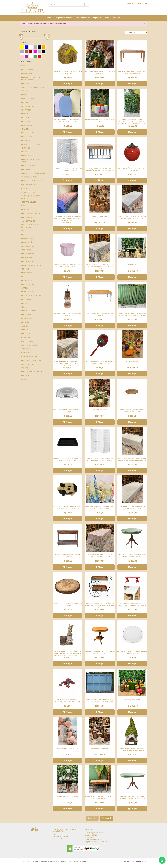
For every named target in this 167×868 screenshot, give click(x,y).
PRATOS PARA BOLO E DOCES (33, 173)
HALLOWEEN (27, 280)
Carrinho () (142, 3)
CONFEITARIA (27, 238)
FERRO (25, 114)
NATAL (24, 303)
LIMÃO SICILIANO (28, 292)
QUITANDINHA (27, 318)
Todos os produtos (83, 18)
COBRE (25, 95)
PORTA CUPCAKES (29, 165)
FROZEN (25, 269)
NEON (24, 152)
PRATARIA (26, 169)
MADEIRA (25, 129)
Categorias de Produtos (64, 18)
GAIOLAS (25, 118)
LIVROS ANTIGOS (28, 121)
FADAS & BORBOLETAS (31, 254)
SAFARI (25, 326)
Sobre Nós (116, 18)
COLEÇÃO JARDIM (29, 99)
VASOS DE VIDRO (28, 192)
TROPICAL (26, 353)
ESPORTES (26, 250)
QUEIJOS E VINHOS (29, 177)
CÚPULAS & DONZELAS (31, 106)
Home (49, 18)
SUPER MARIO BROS (30, 345)
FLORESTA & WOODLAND (31, 265)
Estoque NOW (140, 861)
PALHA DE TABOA (28, 156)
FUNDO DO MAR (28, 273)
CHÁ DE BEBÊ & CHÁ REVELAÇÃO (30, 226)
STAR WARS (26, 337)
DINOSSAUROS (28, 246)
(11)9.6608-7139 (92, 835)
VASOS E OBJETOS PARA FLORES (31, 197)
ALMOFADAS (27, 73)
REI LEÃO (25, 322)
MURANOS (26, 148)
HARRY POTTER (28, 284)
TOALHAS (25, 188)
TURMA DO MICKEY (29, 357)
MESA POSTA (27, 137)
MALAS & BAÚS (28, 133)
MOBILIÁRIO (26, 140)
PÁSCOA (25, 307)
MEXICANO (26, 299)
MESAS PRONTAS (28, 70)
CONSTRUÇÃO (27, 242)
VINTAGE (25, 376)
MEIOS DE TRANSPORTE (31, 296)
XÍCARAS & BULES (29, 202)
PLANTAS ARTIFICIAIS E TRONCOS (31, 161)
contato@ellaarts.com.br (95, 833)
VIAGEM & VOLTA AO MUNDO (33, 372)
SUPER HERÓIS (28, 341)
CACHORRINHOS (28, 221)
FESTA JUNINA (27, 261)
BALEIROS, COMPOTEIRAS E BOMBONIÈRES (33, 78)
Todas (24, 66)
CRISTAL (25, 102)
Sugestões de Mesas (101, 18)
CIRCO (24, 235)
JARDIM (25, 288)
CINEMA (25, 231)
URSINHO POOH (28, 364)
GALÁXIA (25, 277)
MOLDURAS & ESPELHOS (31, 144)
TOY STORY (26, 349)
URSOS (25, 368)
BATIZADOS (26, 83)
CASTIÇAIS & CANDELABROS (33, 87)
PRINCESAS (26, 315)
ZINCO (24, 206)
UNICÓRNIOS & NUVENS (31, 360)
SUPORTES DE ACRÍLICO (31, 185)
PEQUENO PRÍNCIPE (30, 311)
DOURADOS (26, 110)
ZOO (24, 379)
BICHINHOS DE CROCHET (32, 213)
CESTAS (25, 91)
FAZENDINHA (27, 258)
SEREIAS (25, 330)
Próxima (107, 818)
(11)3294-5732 (91, 837)
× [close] (145, 24)
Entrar (130, 3)
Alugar (67, 84)
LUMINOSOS (27, 125)
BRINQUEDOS (27, 217)
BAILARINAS (26, 210)
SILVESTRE (26, 334)
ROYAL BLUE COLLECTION (32, 181)
